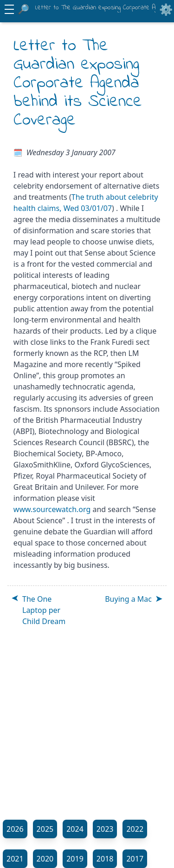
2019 (75, 859)
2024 (75, 829)
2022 (135, 829)
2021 (15, 859)
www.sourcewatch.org (52, 509)
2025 (45, 829)
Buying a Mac (128, 599)
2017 (135, 859)
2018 (105, 859)
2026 (15, 829)
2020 (45, 859)
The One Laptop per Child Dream (44, 610)
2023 (105, 829)
